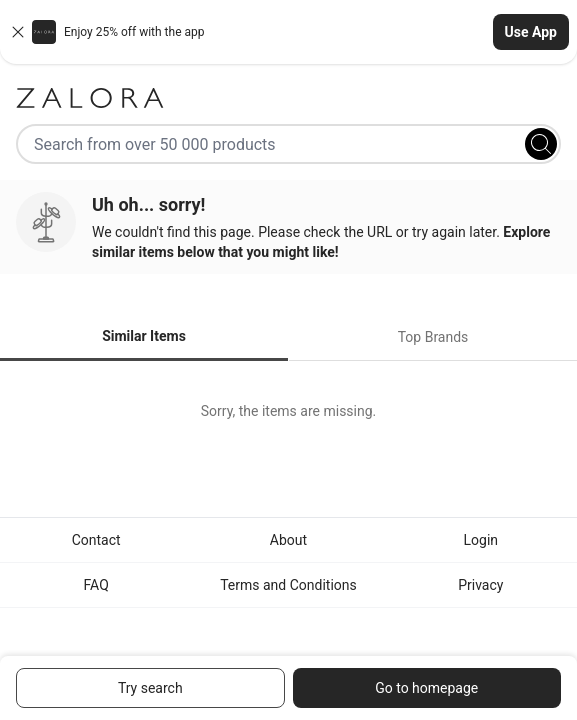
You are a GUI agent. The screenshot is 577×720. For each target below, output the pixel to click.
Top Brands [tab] (433, 337)
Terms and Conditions (288, 585)
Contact (96, 540)
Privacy (480, 585)
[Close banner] (18, 32)
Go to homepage (426, 688)
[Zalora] (288, 98)
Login (481, 540)
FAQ (96, 585)
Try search (150, 688)
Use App (531, 32)
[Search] (541, 144)
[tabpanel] (288, 411)
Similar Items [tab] (144, 336)
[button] (288, 32)
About (288, 540)
